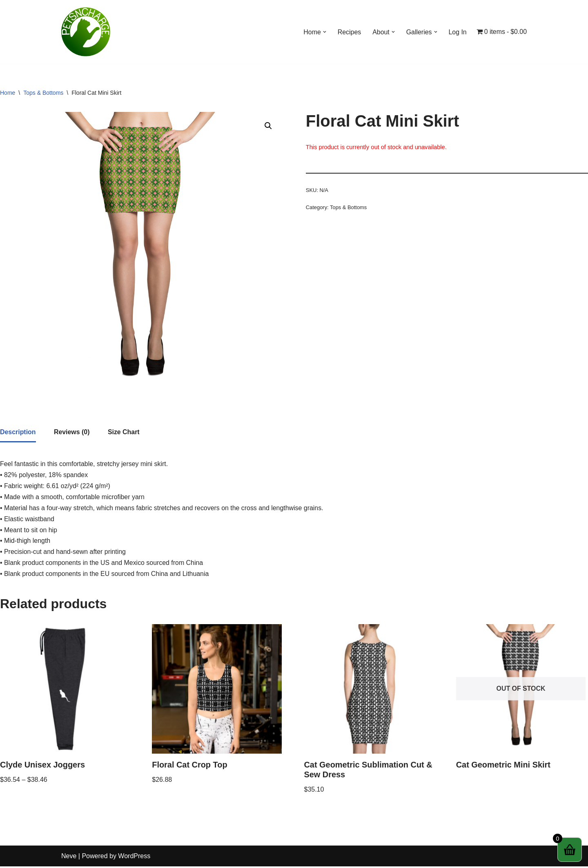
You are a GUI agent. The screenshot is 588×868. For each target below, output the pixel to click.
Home (8, 93)
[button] (324, 32)
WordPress (134, 858)
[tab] (18, 433)
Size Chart (124, 432)
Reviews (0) (72, 432)
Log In (457, 32)
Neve (69, 858)
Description (18, 432)
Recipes (349, 32)
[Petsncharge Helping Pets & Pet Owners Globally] (86, 32)
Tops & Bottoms (43, 93)
